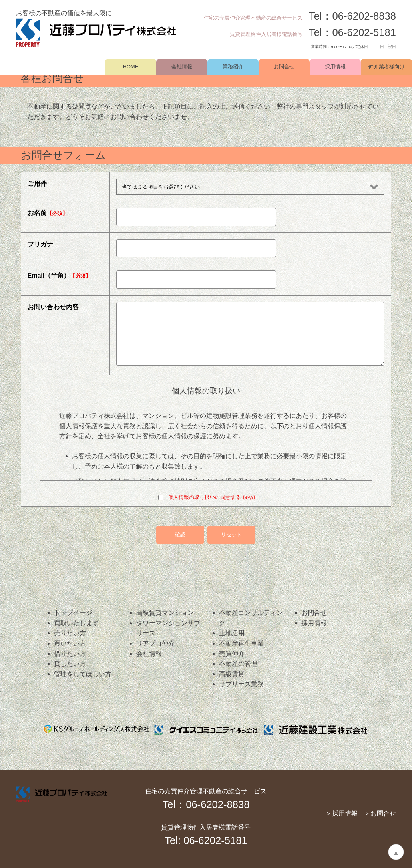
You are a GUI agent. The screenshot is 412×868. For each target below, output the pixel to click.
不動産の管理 (238, 664)
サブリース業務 (241, 684)
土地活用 (232, 633)
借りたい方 (70, 654)
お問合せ (284, 67)
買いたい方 (70, 643)
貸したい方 (70, 664)
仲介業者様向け (387, 67)
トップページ (73, 613)
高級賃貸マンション (165, 613)
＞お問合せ (380, 813)
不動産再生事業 (241, 643)
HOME (131, 67)
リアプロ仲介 (155, 643)
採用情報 (335, 67)
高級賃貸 (232, 674)
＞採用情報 (342, 813)
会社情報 (182, 67)
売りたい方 (70, 633)
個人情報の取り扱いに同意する (208, 497)
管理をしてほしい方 (83, 674)
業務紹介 (233, 67)
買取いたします (76, 623)
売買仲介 (232, 654)
